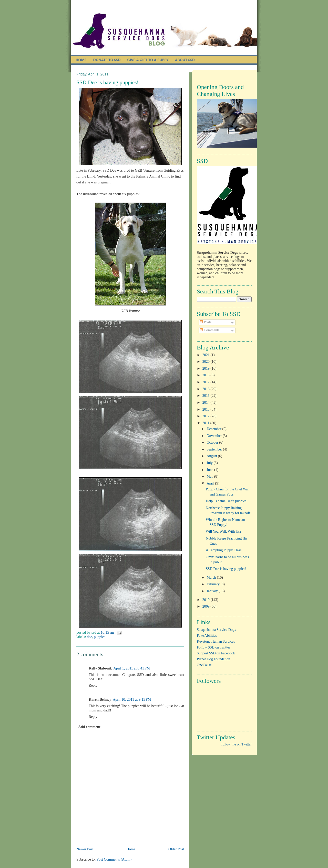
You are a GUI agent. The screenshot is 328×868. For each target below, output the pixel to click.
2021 (207, 355)
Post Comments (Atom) (114, 859)
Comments (210, 330)
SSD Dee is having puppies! (107, 82)
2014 (207, 403)
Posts (206, 322)
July (210, 463)
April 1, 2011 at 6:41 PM (132, 668)
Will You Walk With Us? (224, 531)
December (215, 429)
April (211, 483)
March (212, 578)
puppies (100, 637)
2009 (207, 606)
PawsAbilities (207, 636)
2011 (206, 423)
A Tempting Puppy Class (224, 550)
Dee (89, 637)
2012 (207, 416)
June (211, 470)
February (214, 584)
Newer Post (85, 849)
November (215, 436)
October (213, 442)
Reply (93, 685)
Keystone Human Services (216, 641)
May (211, 476)
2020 (207, 362)
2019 (207, 369)
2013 (207, 409)
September (215, 449)
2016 (207, 389)
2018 (207, 375)
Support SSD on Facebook (216, 653)
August (212, 456)
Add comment (89, 727)
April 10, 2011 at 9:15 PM (132, 699)
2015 (207, 396)
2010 (207, 600)
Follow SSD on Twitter (213, 647)
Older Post (176, 849)
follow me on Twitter (237, 744)
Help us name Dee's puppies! (227, 501)
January (213, 591)
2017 (207, 382)
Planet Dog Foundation (213, 659)
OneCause (204, 665)
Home (131, 849)
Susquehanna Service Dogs (216, 630)
